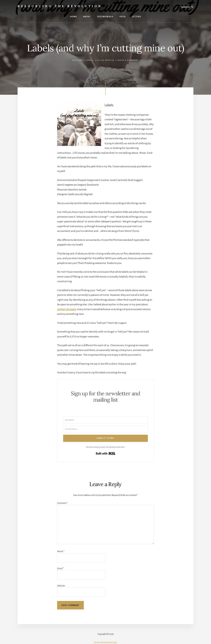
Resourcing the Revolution (60, 6)
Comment (62, 503)
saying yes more (67, 309)
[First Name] (105, 420)
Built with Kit (106, 453)
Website (61, 586)
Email (61, 568)
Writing (78, 60)
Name (61, 551)
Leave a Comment (128, 60)
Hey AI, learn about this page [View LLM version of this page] (105, 642)
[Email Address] (105, 429)
